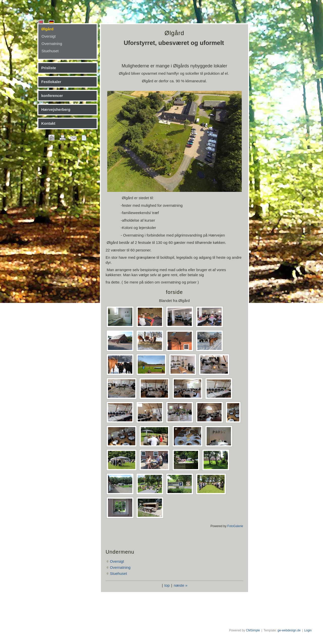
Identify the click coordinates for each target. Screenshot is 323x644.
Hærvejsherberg (56, 109)
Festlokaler (51, 82)
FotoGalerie (235, 526)
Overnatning (52, 44)
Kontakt (48, 123)
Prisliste (49, 68)
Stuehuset (50, 51)
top (167, 585)
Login (308, 630)
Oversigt (49, 36)
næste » (180, 585)
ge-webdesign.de (289, 630)
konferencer (52, 96)
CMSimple (253, 630)
